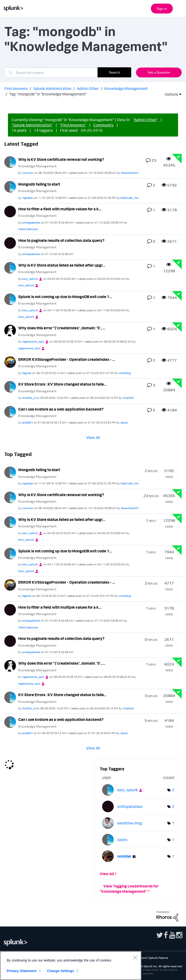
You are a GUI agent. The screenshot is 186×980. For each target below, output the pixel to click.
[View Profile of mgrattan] (28, 198)
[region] (71, 966)
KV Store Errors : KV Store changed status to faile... (62, 384)
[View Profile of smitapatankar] (31, 222)
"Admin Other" (145, 120)
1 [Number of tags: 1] (173, 823)
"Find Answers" (73, 125)
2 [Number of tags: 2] (173, 790)
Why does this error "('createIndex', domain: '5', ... (62, 328)
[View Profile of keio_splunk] (30, 279)
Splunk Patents (158, 958)
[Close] (135, 957)
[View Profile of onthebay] (125, 373)
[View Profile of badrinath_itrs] (130, 198)
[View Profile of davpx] (124, 422)
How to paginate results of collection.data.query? (61, 240)
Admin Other (88, 88)
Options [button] (170, 94)
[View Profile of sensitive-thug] (130, 823)
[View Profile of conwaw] (28, 173)
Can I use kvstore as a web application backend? (61, 409)
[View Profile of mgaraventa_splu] (33, 341)
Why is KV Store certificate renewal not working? (61, 159)
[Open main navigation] (180, 8)
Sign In (162, 9)
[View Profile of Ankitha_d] (29, 398)
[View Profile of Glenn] (122, 840)
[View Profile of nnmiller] (124, 856)
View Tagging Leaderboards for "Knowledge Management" (129, 888)
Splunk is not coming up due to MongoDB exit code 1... (65, 297)
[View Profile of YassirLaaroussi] (28, 229)
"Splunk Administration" (32, 125)
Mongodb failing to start (39, 184)
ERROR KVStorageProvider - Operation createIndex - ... (67, 359)
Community (103, 125)
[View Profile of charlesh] (128, 398)
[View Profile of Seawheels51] (130, 173)
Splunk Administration (52, 88)
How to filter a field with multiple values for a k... (60, 209)
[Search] (51, 72)
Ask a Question (159, 72)
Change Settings (60, 971)
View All (93, 437)
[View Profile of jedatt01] (28, 422)
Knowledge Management (126, 88)
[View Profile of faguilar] (27, 373)
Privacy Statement (22, 971)
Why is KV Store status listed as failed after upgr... (62, 265)
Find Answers (16, 88)
